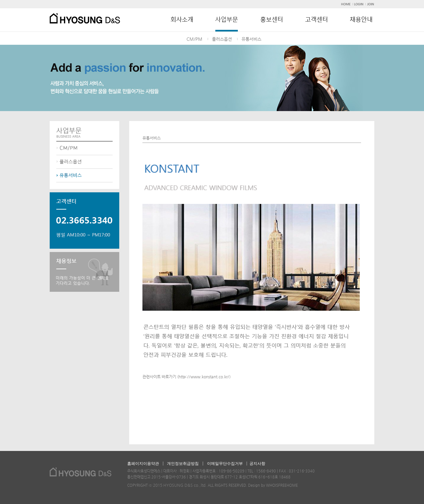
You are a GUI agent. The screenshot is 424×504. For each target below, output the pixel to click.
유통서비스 (251, 39)
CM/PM (194, 39)
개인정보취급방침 (183, 464)
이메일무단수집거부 (225, 464)
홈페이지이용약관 (143, 464)
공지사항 (257, 464)
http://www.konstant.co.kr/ (204, 377)
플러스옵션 (222, 39)
